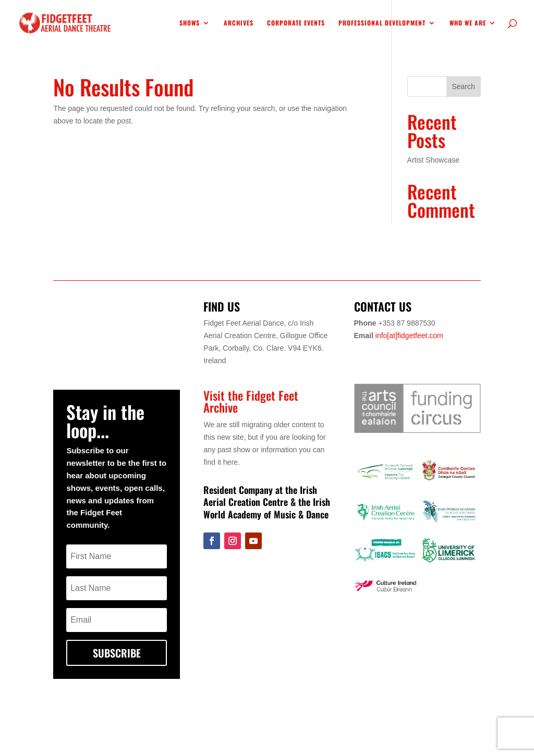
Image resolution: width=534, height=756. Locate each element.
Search (463, 86)
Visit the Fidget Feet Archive (251, 401)
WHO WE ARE (468, 23)
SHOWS (190, 23)
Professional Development (382, 23)
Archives (239, 23)
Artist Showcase (433, 160)
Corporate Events (296, 23)
